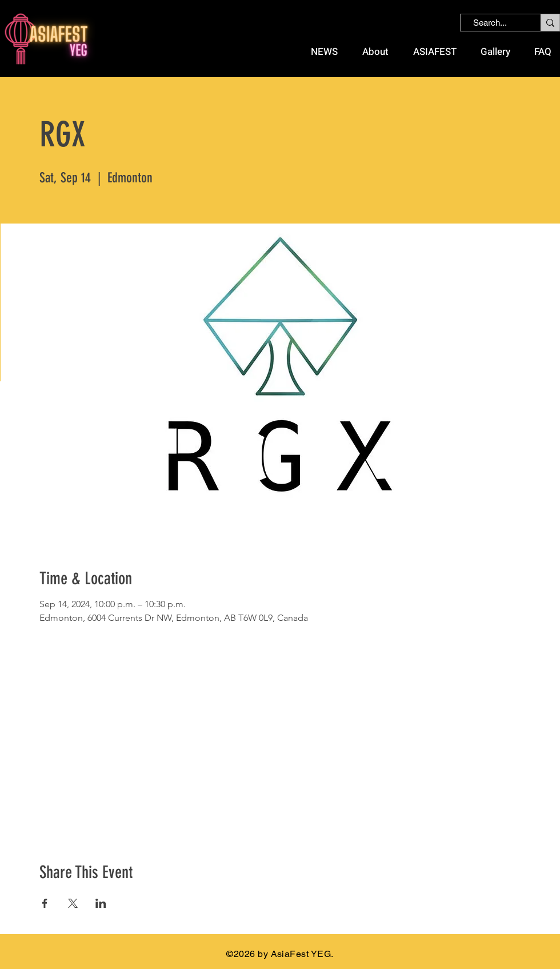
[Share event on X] (73, 903)
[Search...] (490, 23)
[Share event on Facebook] (45, 903)
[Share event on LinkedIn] (101, 903)
